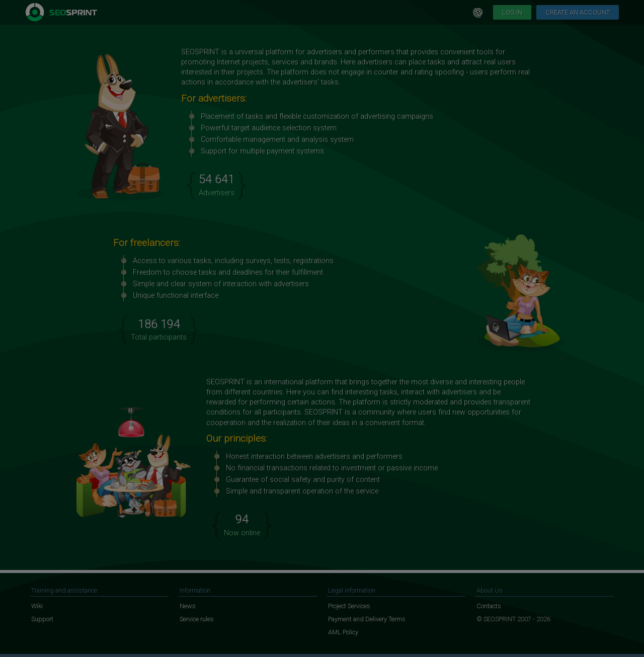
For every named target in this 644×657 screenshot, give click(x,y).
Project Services (349, 606)
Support (42, 619)
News (188, 606)
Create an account (578, 12)
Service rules (197, 619)
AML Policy (343, 632)
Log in (512, 12)
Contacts (489, 606)
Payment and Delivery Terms (367, 619)
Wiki (37, 606)
